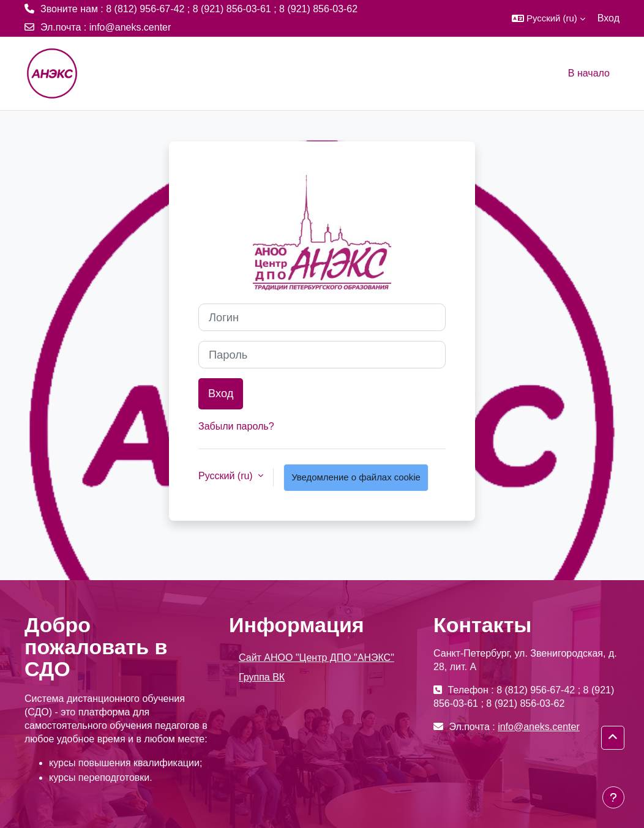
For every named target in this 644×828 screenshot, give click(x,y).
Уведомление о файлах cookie (356, 477)
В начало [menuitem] (589, 73)
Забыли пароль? (236, 426)
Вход (608, 18)
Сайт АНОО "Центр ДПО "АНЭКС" (316, 658)
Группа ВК (262, 677)
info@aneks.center (130, 27)
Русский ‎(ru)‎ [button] (227, 476)
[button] (549, 18)
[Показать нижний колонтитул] (613, 797)
